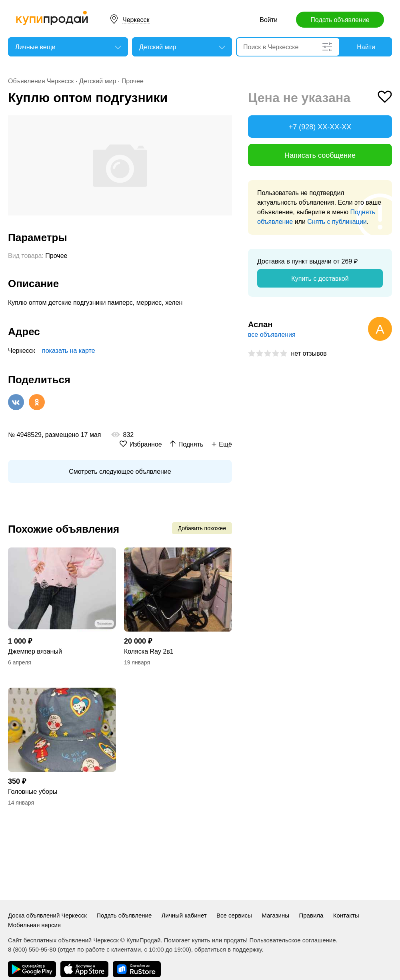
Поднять (191, 444)
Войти (269, 20)
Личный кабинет (184, 915)
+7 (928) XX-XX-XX (320, 127)
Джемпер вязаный (35, 651)
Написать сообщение (320, 155)
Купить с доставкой (320, 279)
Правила (311, 915)
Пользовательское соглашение (292, 940)
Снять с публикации (337, 222)
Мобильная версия (34, 925)
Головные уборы (33, 792)
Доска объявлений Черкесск (47, 915)
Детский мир (98, 81)
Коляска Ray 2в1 (149, 651)
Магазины (275, 915)
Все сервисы (234, 915)
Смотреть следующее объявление (120, 472)
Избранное (146, 444)
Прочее (133, 81)
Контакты (346, 915)
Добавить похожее (202, 528)
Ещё (225, 444)
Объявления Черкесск (41, 81)
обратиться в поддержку (228, 949)
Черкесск (136, 20)
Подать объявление (340, 20)
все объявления (272, 335)
